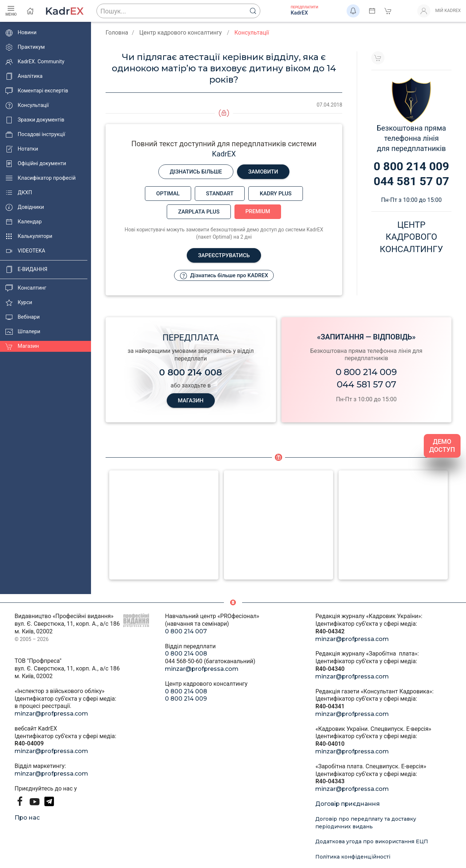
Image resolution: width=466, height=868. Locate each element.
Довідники (25, 207)
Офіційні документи (36, 164)
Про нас (27, 818)
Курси (19, 303)
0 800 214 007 (186, 631)
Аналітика (24, 76)
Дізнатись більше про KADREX (224, 276)
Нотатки (22, 149)
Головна (117, 33)
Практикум (25, 47)
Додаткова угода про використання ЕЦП (372, 841)
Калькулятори (29, 236)
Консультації (27, 105)
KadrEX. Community (35, 62)
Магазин (22, 346)
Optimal (168, 194)
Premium (258, 211)
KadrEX (224, 154)
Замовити (263, 172)
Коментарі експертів (37, 91)
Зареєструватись (224, 255)
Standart (220, 194)
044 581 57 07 (366, 384)
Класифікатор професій (41, 178)
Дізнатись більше (196, 172)
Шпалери (23, 332)
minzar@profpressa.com (51, 714)
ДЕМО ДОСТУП (442, 446)
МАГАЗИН (191, 401)
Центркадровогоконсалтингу (411, 237)
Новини (21, 33)
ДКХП (19, 193)
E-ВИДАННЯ (26, 270)
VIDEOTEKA (25, 251)
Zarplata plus (199, 212)
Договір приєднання (347, 804)
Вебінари (23, 317)
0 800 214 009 (366, 372)
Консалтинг (26, 288)
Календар (24, 222)
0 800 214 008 (186, 654)
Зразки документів (35, 120)
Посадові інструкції (35, 135)
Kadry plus (275, 194)
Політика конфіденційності (353, 857)
